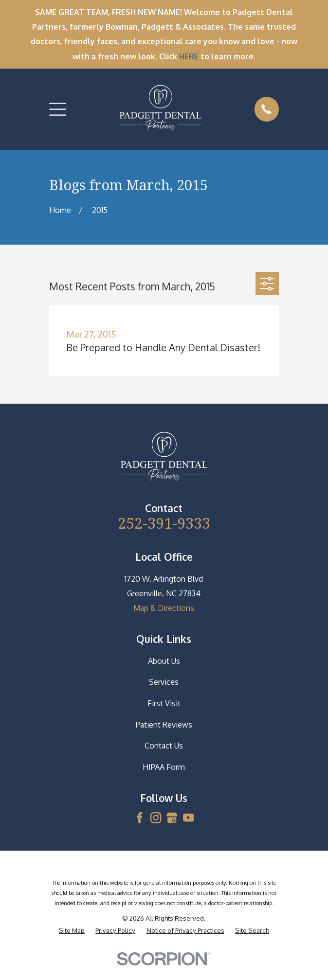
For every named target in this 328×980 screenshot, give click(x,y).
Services (164, 682)
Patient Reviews (164, 725)
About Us (164, 661)
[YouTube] (188, 818)
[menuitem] (72, 930)
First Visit (164, 703)
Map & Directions (164, 608)
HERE (189, 56)
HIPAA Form (164, 767)
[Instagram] (156, 818)
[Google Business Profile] (172, 818)
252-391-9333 (164, 523)
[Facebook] (140, 818)
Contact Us (164, 746)
